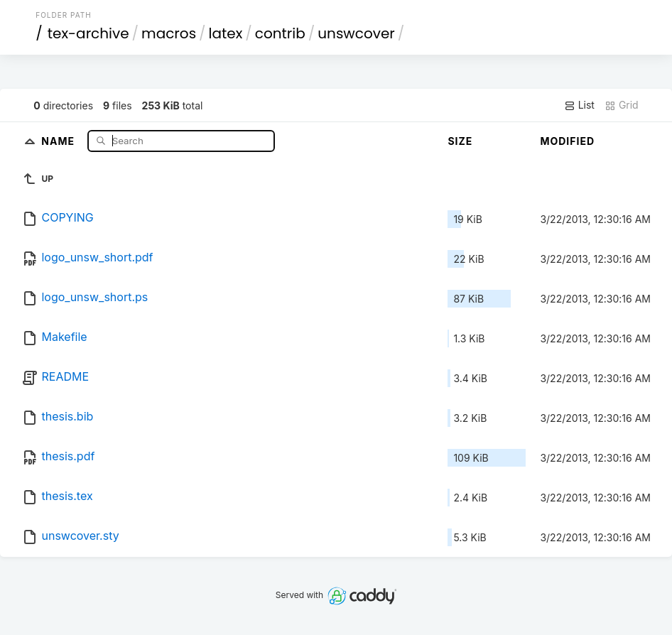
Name (59, 140)
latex (226, 33)
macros (169, 33)
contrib (280, 33)
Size (460, 141)
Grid (622, 105)
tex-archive (88, 33)
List (579, 105)
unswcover (356, 33)
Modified (567, 141)
